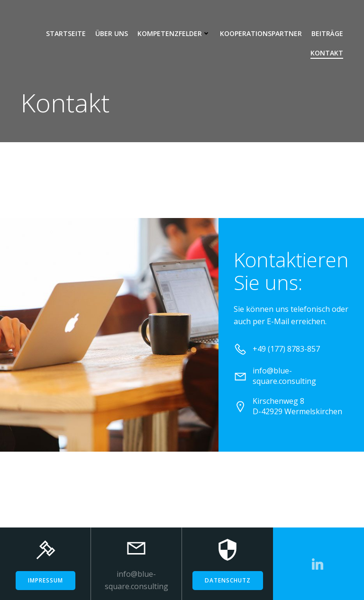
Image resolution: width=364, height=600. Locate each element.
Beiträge (327, 33)
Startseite (66, 33)
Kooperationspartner (261, 33)
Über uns (112, 33)
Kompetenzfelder (174, 33)
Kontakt (327, 53)
